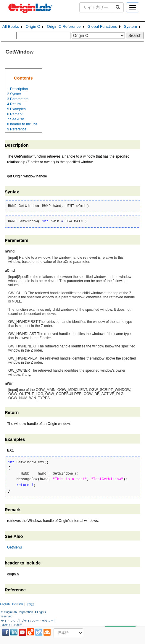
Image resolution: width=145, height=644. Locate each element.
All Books (11, 26)
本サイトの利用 (12, 625)
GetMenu (14, 547)
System (130, 26)
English (5, 604)
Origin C (33, 26)
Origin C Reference (64, 26)
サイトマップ (10, 621)
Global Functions (102, 26)
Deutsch (18, 604)
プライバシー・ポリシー (37, 621)
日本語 (30, 604)
